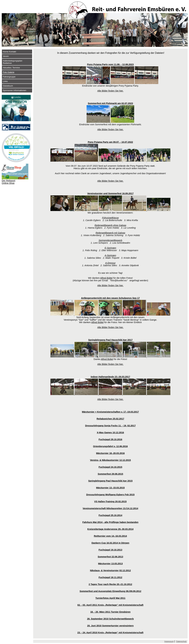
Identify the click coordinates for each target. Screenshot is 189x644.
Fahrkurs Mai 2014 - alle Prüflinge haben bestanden (110, 522)
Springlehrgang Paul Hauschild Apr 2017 (110, 340)
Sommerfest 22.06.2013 (110, 557)
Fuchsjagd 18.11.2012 (110, 577)
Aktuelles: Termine (11, 68)
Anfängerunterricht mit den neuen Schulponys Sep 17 (110, 298)
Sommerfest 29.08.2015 (110, 474)
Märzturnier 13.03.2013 (110, 564)
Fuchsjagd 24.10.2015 (110, 467)
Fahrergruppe (9, 77)
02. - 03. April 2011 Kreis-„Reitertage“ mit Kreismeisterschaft (110, 605)
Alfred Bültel (106, 278)
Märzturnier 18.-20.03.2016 (110, 453)
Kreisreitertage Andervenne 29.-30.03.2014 (110, 529)
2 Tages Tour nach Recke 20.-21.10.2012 (110, 584)
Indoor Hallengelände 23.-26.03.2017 (110, 377)
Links (5, 81)
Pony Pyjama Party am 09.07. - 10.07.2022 (110, 142)
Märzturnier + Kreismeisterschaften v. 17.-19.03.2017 (110, 412)
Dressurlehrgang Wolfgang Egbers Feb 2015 (110, 495)
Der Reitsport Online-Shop (8, 182)
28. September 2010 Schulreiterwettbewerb (110, 619)
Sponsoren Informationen (15, 90)
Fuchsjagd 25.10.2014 (110, 515)
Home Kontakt (9, 52)
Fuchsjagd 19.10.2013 (110, 550)
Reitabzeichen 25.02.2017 (110, 419)
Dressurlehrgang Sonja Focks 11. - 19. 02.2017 (110, 426)
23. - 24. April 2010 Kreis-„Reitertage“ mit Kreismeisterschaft (110, 633)
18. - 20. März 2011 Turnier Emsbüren (110, 612)
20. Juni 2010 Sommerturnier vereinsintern (110, 626)
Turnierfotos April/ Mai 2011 (110, 598)
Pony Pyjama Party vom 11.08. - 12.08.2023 (110, 64)
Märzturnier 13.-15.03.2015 (110, 488)
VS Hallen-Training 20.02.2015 (110, 501)
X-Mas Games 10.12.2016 (110, 433)
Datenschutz (181, 641)
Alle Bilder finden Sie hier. (110, 91)
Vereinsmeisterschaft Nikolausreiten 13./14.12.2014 (110, 508)
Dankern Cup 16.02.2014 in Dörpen (110, 543)
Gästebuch (8, 86)
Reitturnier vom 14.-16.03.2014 (110, 536)
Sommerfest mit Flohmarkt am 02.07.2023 (110, 103)
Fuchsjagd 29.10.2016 (110, 439)
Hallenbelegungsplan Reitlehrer (13, 62)
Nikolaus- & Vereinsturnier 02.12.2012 (110, 570)
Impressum (169, 641)
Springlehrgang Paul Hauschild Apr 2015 (110, 481)
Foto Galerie (9, 72)
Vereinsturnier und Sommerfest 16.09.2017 (110, 193)
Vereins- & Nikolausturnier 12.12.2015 (110, 460)
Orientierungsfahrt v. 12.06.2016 (110, 446)
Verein (6, 56)
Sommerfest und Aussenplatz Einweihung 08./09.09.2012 (110, 591)
